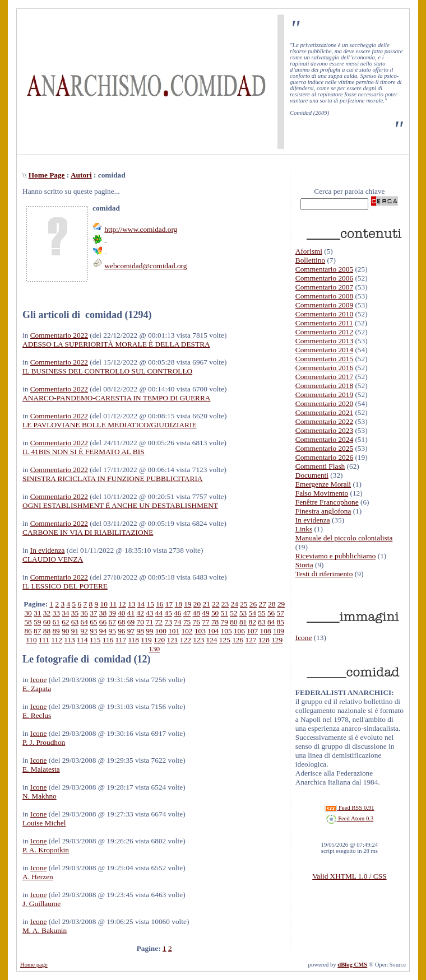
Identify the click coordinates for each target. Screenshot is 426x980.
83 (261, 622)
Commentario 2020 (324, 403)
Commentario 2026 (324, 457)
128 (264, 640)
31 (37, 613)
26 (253, 604)
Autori (81, 175)
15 (150, 604)
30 (28, 613)
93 (93, 631)
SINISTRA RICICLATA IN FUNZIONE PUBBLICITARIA (112, 479)
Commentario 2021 (324, 412)
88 (47, 631)
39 (112, 613)
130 (154, 649)
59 (37, 622)
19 (187, 604)
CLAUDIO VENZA (53, 559)
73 (168, 622)
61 (56, 622)
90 (65, 631)
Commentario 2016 (324, 368)
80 (233, 622)
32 (47, 613)
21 (207, 604)
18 (178, 604)
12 (122, 604)
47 (187, 613)
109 (279, 631)
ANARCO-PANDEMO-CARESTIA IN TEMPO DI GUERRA (116, 398)
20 (197, 604)
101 (174, 631)
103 (200, 631)
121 (172, 640)
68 (121, 622)
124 (211, 640)
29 (281, 604)
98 (140, 631)
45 (168, 613)
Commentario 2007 (324, 287)
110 (31, 640)
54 (253, 613)
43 (149, 613)
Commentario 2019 (324, 395)
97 (131, 631)
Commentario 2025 (324, 448)
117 (121, 640)
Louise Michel (44, 823)
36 (84, 613)
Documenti (312, 475)
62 (65, 622)
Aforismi (309, 251)
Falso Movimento (322, 493)
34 (65, 613)
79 (224, 622)
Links (304, 529)
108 (266, 631)
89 (56, 631)
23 (225, 604)
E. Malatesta (41, 769)
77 (205, 622)
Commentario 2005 (324, 269)
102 (187, 631)
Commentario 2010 (324, 314)
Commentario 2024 (324, 439)
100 (161, 631)
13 (131, 604)
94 (103, 631)
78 (215, 622)
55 (261, 613)
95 (112, 631)
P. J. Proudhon (44, 742)
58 (28, 622)
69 (131, 622)
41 (131, 613)
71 (149, 622)
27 (263, 604)
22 (216, 604)
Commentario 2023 (324, 430)
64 (84, 622)
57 (281, 613)
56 (271, 613)
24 (235, 604)
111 (44, 640)
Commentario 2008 (324, 296)
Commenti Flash (320, 466)
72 (159, 622)
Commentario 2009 (324, 305)
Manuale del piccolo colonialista (344, 538)
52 (233, 613)
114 (82, 640)
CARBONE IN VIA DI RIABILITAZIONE (88, 532)
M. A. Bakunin (45, 930)
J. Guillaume (41, 904)
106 (239, 631)
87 (37, 631)
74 (177, 622)
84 (271, 622)
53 (243, 613)
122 (186, 640)
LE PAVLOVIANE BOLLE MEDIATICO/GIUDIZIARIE (110, 425)
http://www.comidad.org (141, 229)
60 (47, 622)
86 (28, 631)
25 (244, 604)
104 (213, 631)
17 (169, 604)
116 (108, 640)
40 (121, 613)
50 (215, 613)
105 (226, 631)
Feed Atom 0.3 (350, 818)
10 (104, 604)
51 (224, 613)
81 (243, 622)
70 (140, 622)
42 (140, 613)
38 (103, 613)
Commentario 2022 (59, 335)
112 (57, 640)
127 (251, 640)
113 (70, 640)
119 (146, 640)
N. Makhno (40, 796)
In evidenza (48, 550)
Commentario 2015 (324, 359)
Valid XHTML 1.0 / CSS (349, 876)
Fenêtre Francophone (327, 502)
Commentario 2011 (324, 323)
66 (103, 622)
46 (177, 613)
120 (159, 640)
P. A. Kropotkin (46, 850)
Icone (39, 680)
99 (149, 631)
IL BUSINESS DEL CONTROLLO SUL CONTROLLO (107, 371)
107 (252, 631)
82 (253, 622)
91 (75, 631)
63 (75, 622)
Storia (304, 565)
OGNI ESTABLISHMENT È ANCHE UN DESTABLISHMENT (120, 505)
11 (113, 604)
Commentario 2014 (324, 350)
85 (281, 622)
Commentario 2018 (324, 386)
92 (84, 631)
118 (133, 640)
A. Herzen (38, 877)
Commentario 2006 (324, 278)
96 (121, 631)
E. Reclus (37, 715)
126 (238, 640)
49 (205, 613)
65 (93, 622)
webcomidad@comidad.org (145, 266)
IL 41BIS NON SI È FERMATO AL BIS (84, 452)
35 (75, 613)
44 (159, 613)
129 (277, 640)
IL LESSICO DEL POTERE (65, 586)
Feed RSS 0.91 (349, 808)
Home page (34, 965)
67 (112, 622)
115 (95, 640)
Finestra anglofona (323, 511)
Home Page (47, 175)
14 (141, 604)
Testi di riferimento (324, 574)
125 (225, 640)
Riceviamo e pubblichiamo (336, 556)
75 (187, 622)
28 (272, 604)
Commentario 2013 (324, 341)
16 (159, 604)
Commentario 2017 (324, 377)
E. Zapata (37, 689)
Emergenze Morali (323, 484)
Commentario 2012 (324, 332)
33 (56, 613)
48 (196, 613)
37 (93, 613)
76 (196, 622)
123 (198, 640)
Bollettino (310, 260)
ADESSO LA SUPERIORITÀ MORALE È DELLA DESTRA (116, 344)
